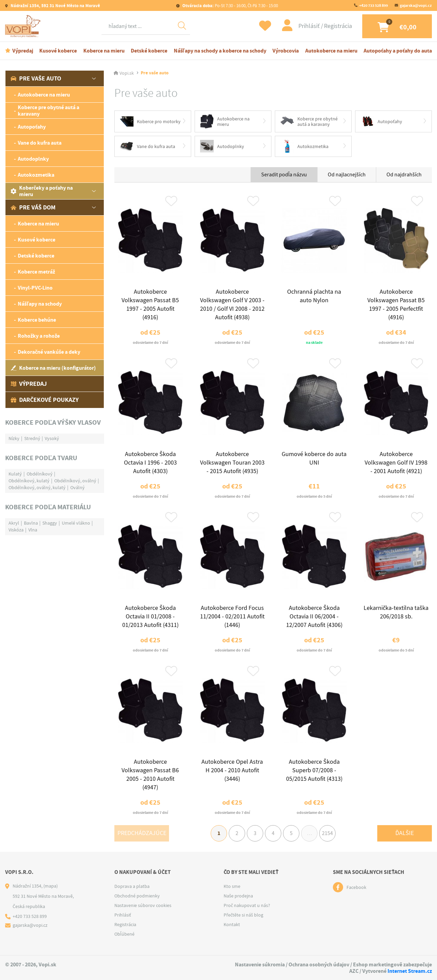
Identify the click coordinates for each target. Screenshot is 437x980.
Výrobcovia (286, 51)
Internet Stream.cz (410, 971)
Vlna (33, 530)
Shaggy (50, 523)
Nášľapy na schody (40, 304)
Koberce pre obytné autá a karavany (48, 111)
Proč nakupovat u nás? (247, 905)
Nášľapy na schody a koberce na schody (220, 51)
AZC (354, 971)
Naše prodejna (238, 896)
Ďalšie (405, 833)
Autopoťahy (32, 127)
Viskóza (16, 530)
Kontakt (232, 924)
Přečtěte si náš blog (243, 915)
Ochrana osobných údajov (319, 964)
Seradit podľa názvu (284, 175)
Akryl (14, 523)
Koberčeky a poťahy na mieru (42, 191)
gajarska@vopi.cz (416, 5)
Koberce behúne (37, 320)
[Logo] (24, 26)
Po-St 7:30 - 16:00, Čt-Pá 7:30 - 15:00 (230, 6)
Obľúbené (124, 934)
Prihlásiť (310, 26)
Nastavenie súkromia (260, 964)
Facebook (356, 887)
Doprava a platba (132, 886)
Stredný (32, 438)
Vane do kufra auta (40, 143)
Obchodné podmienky (137, 896)
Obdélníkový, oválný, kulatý (37, 487)
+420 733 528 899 (373, 5)
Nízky (14, 438)
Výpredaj (23, 51)
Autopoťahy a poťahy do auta (398, 51)
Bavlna (31, 523)
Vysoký (52, 438)
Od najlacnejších (347, 175)
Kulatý (15, 474)
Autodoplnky (33, 159)
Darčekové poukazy (45, 400)
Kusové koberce (58, 51)
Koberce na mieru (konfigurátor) (53, 368)
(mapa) (51, 886)
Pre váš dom (33, 207)
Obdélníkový (40, 474)
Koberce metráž (36, 272)
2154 (327, 833)
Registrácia (338, 26)
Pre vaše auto (36, 78)
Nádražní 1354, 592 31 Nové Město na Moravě (55, 6)
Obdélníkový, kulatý (29, 481)
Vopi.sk (127, 73)
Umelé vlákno (76, 523)
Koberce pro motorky (150, 121)
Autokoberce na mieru (331, 51)
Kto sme (232, 886)
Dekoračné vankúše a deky (49, 352)
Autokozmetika (36, 175)
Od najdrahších (404, 175)
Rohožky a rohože (39, 336)
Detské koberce (149, 51)
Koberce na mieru (104, 51)
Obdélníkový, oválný (75, 481)
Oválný (77, 487)
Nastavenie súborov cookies (143, 905)
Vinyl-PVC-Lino (35, 288)
